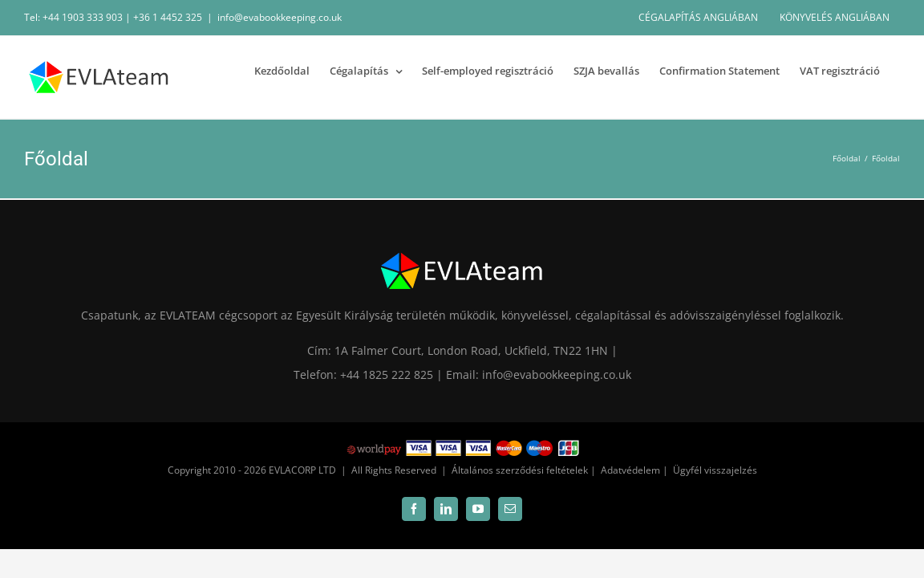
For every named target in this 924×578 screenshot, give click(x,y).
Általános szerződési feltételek (520, 470)
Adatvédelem (630, 470)
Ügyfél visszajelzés (715, 470)
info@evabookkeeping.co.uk (280, 17)
